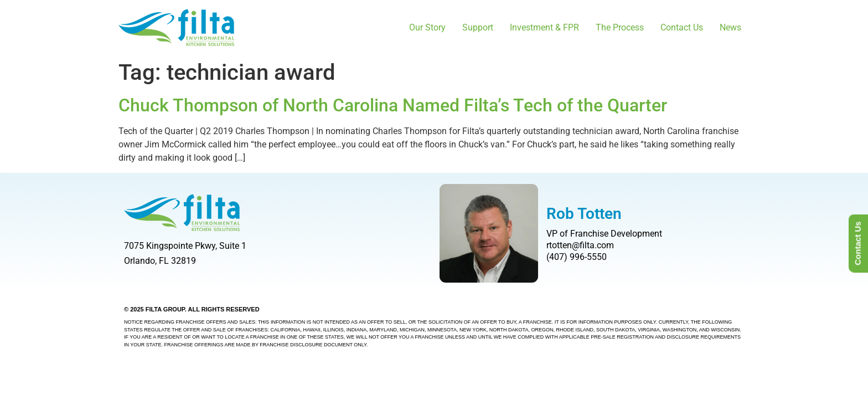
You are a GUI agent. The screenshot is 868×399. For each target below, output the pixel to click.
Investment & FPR (544, 27)
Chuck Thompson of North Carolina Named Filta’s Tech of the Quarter (393, 105)
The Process (620, 27)
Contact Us (682, 27)
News (730, 27)
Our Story (427, 27)
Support (478, 27)
